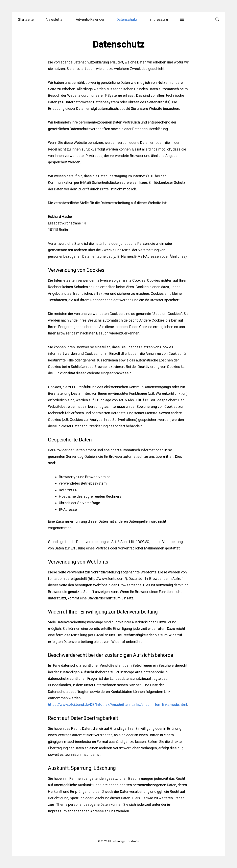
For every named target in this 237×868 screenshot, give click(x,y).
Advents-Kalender (90, 19)
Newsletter (55, 19)
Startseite (26, 19)
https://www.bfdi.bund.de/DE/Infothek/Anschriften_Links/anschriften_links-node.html (117, 704)
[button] (182, 19)
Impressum (159, 19)
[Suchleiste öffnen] (217, 19)
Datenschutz (127, 19)
